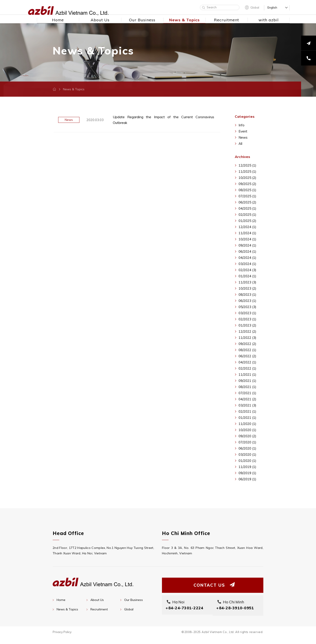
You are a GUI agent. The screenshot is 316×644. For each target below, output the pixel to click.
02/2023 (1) (247, 319)
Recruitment (99, 609)
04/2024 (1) (247, 258)
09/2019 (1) (247, 473)
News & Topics (67, 609)
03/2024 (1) (247, 264)
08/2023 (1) (247, 295)
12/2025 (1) (247, 165)
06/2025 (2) (247, 202)
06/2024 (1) (247, 251)
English (272, 8)
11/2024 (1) (247, 233)
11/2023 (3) (247, 282)
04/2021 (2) (247, 399)
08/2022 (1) (247, 350)
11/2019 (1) (247, 467)
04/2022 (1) (247, 362)
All (240, 144)
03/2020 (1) (247, 454)
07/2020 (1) (247, 442)
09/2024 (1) (247, 245)
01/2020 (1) (247, 461)
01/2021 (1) (247, 418)
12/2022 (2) (247, 331)
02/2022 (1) (247, 368)
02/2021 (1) (247, 411)
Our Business (134, 600)
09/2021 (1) (247, 381)
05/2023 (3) (247, 307)
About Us (97, 600)
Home (61, 600)
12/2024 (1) (247, 227)
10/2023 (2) (247, 288)
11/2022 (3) (247, 338)
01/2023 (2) (247, 325)
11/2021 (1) (247, 375)
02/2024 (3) (247, 270)
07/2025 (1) (247, 196)
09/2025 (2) (247, 184)
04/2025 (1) (247, 208)
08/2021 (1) (247, 387)
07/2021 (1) (247, 393)
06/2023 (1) (247, 301)
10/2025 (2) (247, 178)
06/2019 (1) (247, 479)
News (243, 137)
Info (241, 125)
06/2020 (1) (247, 448)
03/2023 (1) (247, 313)
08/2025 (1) (247, 190)
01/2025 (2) (247, 221)
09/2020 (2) (247, 436)
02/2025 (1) (247, 215)
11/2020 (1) (247, 424)
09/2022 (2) (247, 344)
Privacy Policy (62, 638)
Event (243, 131)
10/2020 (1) (247, 430)
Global (255, 7)
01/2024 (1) (247, 276)
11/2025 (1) (247, 171)
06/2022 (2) (247, 356)
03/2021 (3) (247, 405)
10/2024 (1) (247, 239)
